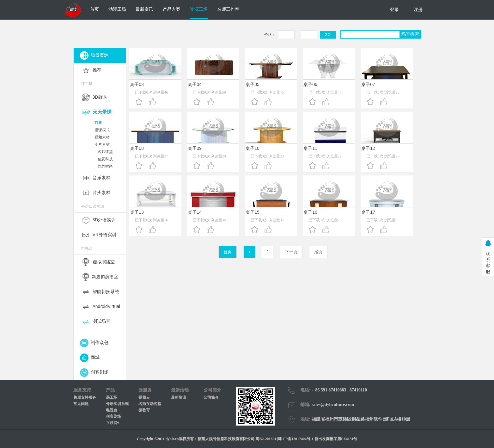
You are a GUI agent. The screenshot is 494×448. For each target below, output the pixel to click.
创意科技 (105, 159)
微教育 (144, 410)
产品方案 (172, 9)
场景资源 (94, 55)
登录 (394, 9)
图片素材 (102, 144)
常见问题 (81, 404)
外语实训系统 (117, 404)
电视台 (112, 410)
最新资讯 (144, 9)
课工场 (112, 397)
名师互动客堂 (150, 404)
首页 (95, 9)
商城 (90, 357)
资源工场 (199, 9)
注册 (418, 9)
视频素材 (102, 137)
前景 (98, 123)
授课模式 (102, 130)
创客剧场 (94, 372)
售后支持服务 (85, 397)
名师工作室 (228, 9)
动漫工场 (117, 9)
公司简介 (211, 397)
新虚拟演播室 (105, 277)
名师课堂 (105, 152)
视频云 (144, 397)
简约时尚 (105, 166)
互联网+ (113, 423)
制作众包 (94, 342)
